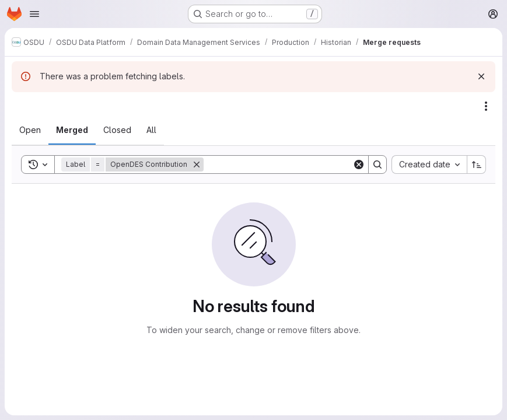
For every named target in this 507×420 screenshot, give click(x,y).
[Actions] (486, 106)
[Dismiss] (481, 76)
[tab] (30, 130)
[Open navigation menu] (34, 14)
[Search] (278, 164)
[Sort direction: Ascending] (477, 164)
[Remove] (197, 164)
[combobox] (429, 164)
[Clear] (359, 164)
